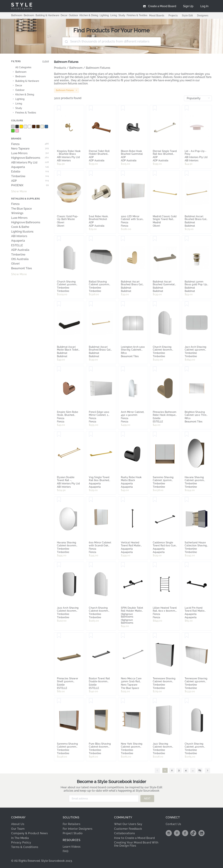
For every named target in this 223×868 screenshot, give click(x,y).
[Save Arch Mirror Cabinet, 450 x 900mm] (123, 369)
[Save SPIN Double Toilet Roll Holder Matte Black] (123, 565)
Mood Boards (157, 15)
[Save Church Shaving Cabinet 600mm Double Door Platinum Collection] (155, 304)
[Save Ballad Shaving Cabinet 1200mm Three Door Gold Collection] (91, 239)
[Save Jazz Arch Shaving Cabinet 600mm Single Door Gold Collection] (59, 565)
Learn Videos (72, 847)
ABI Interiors (19, 236)
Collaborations (124, 833)
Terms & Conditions (25, 847)
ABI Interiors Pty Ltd (30, 163)
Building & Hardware (47, 15)
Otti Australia (20, 259)
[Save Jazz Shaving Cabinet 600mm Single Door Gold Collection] (155, 701)
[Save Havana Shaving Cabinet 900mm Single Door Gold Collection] (187, 434)
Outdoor (73, 15)
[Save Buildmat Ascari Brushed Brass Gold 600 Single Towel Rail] (91, 304)
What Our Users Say (128, 824)
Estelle (30, 172)
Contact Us (173, 824)
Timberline (30, 176)
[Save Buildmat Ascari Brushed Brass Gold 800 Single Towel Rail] (187, 174)
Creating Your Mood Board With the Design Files (136, 844)
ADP (30, 181)
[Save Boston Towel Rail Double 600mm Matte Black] (91, 636)
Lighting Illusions (22, 232)
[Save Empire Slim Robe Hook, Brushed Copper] (59, 369)
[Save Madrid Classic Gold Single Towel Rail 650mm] (155, 174)
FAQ (66, 851)
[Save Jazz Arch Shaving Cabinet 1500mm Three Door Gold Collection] (187, 304)
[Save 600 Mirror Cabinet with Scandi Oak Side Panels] (91, 500)
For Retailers (72, 824)
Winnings (17, 213)
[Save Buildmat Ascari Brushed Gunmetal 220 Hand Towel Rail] (155, 239)
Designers (203, 15)
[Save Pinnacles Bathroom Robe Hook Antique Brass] (155, 369)
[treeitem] (30, 68)
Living (114, 15)
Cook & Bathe (20, 227)
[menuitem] (204, 6)
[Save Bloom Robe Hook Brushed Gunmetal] (123, 108)
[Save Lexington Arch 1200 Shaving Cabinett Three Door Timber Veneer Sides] (123, 304)
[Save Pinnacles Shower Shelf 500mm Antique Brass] (59, 636)
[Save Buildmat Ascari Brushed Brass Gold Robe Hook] (123, 239)
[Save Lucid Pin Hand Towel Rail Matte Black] (187, 565)
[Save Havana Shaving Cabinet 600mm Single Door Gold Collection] (59, 500)
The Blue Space (21, 209)
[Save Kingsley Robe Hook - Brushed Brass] (59, 108)
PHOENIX (30, 185)
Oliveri (15, 264)
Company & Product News (29, 833)
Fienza (30, 144)
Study (122, 15)
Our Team (18, 829)
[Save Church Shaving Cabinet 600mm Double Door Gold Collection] (91, 565)
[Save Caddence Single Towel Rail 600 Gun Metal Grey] (155, 500)
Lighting (104, 15)
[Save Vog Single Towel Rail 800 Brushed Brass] (91, 434)
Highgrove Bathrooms (30, 158)
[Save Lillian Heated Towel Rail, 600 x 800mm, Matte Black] (155, 565)
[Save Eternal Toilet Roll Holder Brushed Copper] (91, 108)
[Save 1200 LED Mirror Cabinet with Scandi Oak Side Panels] (123, 174)
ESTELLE (17, 245)
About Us (18, 824)
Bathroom (17, 15)
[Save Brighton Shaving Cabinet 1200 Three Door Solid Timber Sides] (187, 369)
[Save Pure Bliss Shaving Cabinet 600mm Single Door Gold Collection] (91, 701)
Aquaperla (30, 167)
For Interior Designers (78, 829)
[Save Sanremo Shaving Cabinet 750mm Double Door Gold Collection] (155, 434)
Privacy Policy (21, 843)
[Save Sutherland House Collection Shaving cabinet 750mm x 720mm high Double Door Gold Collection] (187, 500)
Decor (64, 15)
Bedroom (29, 15)
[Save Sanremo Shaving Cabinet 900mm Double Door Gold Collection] (59, 701)
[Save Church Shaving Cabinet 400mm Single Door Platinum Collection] (59, 239)
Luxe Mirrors (30, 153)
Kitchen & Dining (89, 15)
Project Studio (73, 833)
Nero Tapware (30, 149)
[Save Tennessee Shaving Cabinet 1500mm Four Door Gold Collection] (187, 636)
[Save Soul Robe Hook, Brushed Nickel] (91, 174)
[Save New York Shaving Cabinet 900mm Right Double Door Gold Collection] (123, 701)
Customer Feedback (128, 829)
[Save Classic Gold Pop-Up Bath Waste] (59, 174)
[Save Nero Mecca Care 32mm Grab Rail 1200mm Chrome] (123, 636)
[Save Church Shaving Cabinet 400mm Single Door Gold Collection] (187, 701)
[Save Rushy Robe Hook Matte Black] (123, 434)
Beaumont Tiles (22, 268)
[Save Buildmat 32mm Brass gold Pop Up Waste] (187, 239)
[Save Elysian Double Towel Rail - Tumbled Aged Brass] (59, 434)
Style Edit (187, 15)
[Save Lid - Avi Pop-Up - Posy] (187, 108)
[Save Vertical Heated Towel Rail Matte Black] (123, 500)
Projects (173, 15)
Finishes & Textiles (137, 15)
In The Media (20, 838)
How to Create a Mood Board (134, 838)
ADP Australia (20, 250)
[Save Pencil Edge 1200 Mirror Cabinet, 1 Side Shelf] (91, 369)
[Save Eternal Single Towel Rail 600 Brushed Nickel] (155, 108)
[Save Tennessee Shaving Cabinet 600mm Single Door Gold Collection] (155, 636)
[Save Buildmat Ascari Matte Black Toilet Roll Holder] (59, 304)
